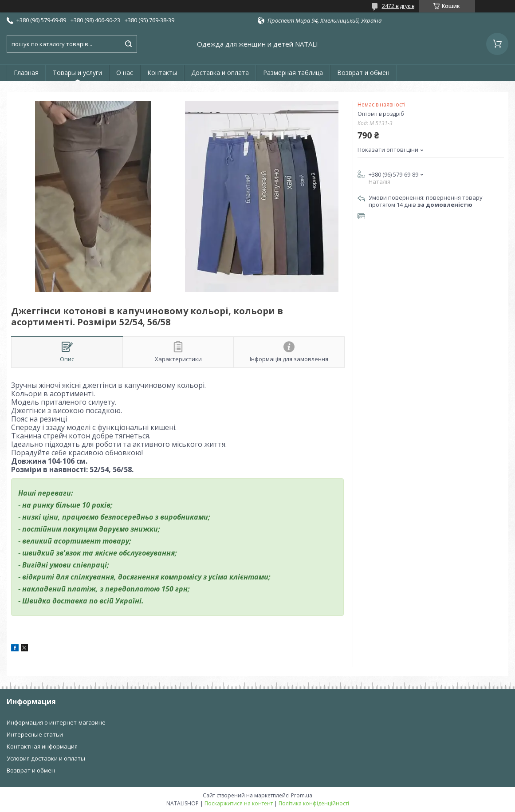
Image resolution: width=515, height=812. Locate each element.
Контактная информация (42, 746)
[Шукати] (128, 44)
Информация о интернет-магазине (56, 722)
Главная (26, 73)
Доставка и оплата (220, 73)
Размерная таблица (293, 73)
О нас (125, 73)
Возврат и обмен (363, 73)
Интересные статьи (35, 734)
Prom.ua (302, 795)
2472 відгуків (398, 6)
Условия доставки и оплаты (46, 758)
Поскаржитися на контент (239, 803)
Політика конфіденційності (314, 803)
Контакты (162, 73)
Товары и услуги (77, 73)
